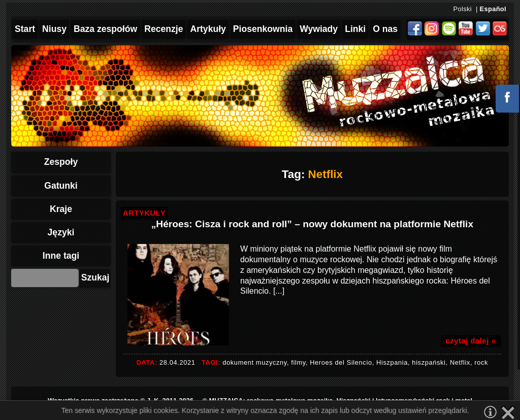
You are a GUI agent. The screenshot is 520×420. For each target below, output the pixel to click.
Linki (355, 29)
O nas (385, 29)
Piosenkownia (263, 29)
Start (25, 29)
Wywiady (319, 29)
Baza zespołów (105, 29)
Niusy (54, 29)
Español (493, 9)
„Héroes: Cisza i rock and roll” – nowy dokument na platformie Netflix (312, 224)
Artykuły (208, 29)
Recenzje (164, 29)
